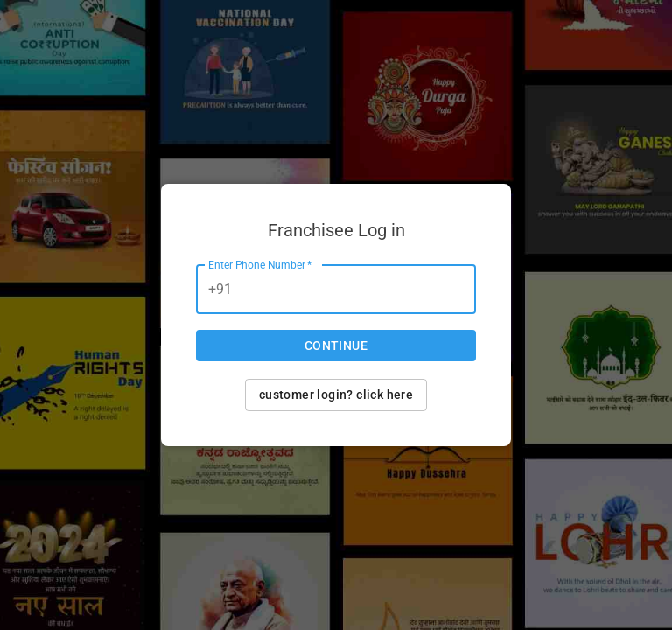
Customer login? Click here (336, 395)
